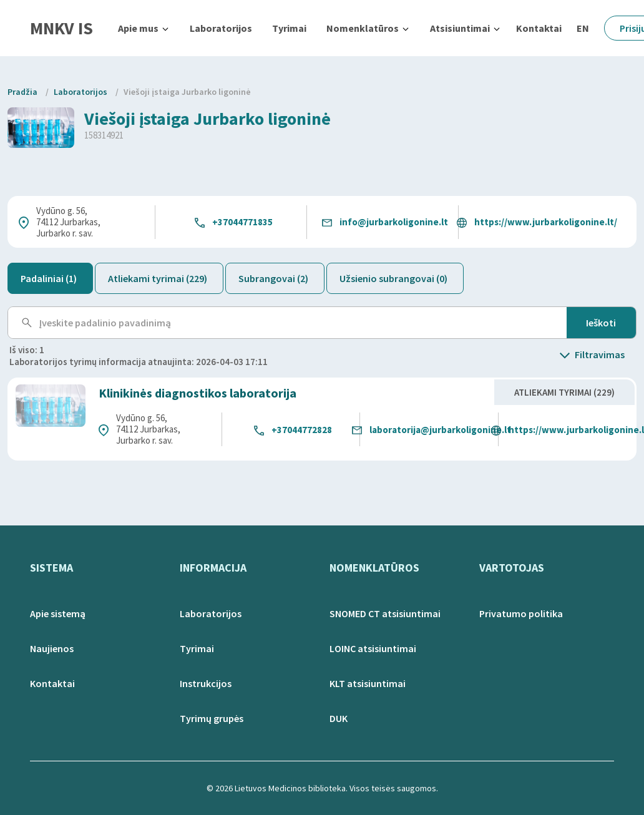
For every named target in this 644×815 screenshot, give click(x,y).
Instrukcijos (206, 683)
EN (583, 28)
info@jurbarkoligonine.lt (394, 222)
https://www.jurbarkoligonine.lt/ (546, 222)
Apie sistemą (58, 613)
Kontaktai (539, 28)
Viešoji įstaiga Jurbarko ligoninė (187, 92)
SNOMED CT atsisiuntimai (385, 613)
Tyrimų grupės (212, 718)
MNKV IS (61, 28)
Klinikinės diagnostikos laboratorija (198, 393)
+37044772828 (302, 430)
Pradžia (22, 92)
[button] (144, 28)
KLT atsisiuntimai (368, 683)
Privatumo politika (521, 613)
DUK (339, 718)
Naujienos (52, 648)
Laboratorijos (221, 28)
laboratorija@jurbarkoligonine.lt (440, 430)
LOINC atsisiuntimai (373, 648)
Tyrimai (289, 28)
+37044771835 (242, 222)
